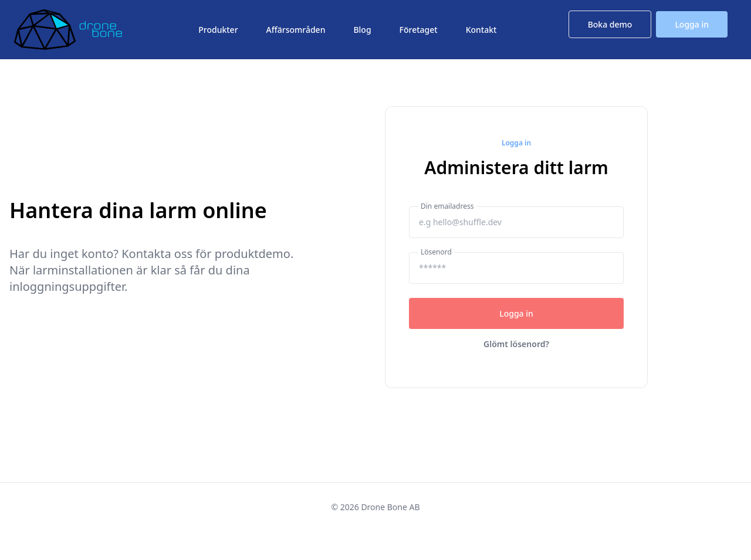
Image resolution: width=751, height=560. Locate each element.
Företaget (419, 30)
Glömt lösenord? (516, 344)
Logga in (692, 24)
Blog (362, 30)
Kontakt (481, 30)
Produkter (218, 30)
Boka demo (610, 24)
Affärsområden (296, 30)
